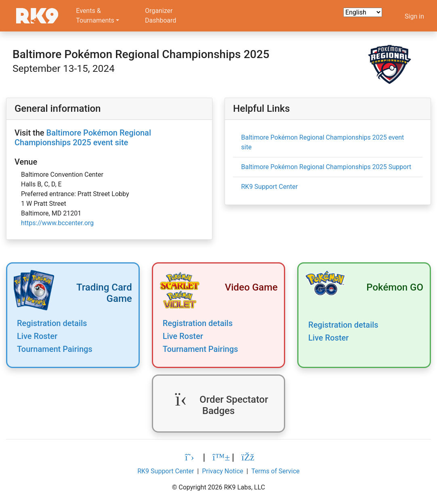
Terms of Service (275, 471)
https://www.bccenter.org (57, 223)
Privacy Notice (223, 471)
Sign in (414, 16)
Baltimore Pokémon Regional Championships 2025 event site (83, 138)
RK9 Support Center (269, 187)
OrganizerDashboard (161, 16)
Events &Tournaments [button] (95, 16)
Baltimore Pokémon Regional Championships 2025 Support (326, 167)
